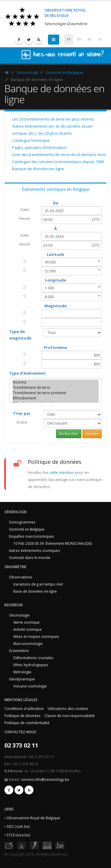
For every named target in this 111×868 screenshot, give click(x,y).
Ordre (22, 422)
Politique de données (22, 716)
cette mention (62, 472)
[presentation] (25, 261)
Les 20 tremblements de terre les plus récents (53, 119)
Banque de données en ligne (38, 169)
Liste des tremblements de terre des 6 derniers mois (59, 155)
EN (79, 39)
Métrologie (22, 672)
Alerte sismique (26, 622)
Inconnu (55, 382)
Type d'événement (28, 373)
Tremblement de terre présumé (55, 393)
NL (90, 39)
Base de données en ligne (35, 591)
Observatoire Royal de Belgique (33, 818)
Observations (21, 577)
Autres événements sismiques (34, 550)
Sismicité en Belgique (65, 72)
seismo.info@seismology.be (45, 779)
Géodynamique (22, 679)
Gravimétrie (19, 651)
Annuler (92, 434)
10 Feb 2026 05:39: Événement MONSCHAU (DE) (53, 543)
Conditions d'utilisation (24, 708)
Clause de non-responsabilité (70, 716)
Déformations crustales (33, 658)
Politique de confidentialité (27, 723)
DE (100, 39)
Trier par (22, 413)
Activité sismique (28, 629)
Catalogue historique (31, 140)
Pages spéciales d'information (39, 147)
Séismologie (28, 72)
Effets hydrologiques (31, 665)
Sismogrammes (22, 522)
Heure (25, 218)
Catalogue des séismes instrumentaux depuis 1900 (58, 162)
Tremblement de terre (55, 388)
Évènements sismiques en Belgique (56, 189)
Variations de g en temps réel (38, 584)
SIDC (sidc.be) (18, 826)
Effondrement (55, 398)
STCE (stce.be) (18, 835)
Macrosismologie (28, 643)
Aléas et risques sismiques (36, 636)
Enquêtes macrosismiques (32, 536)
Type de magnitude (20, 335)
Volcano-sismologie (30, 686)
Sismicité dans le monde (30, 557)
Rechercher (69, 434)
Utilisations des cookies (68, 708)
